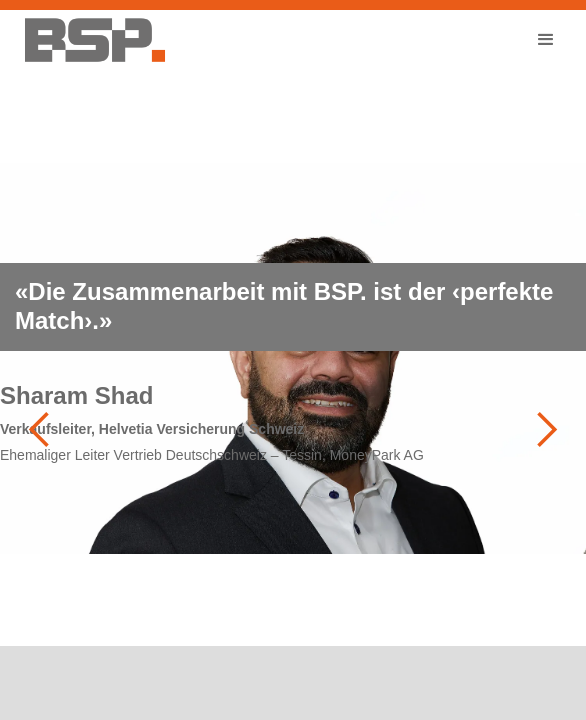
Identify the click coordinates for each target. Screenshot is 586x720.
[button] (546, 40)
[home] (90, 40)
